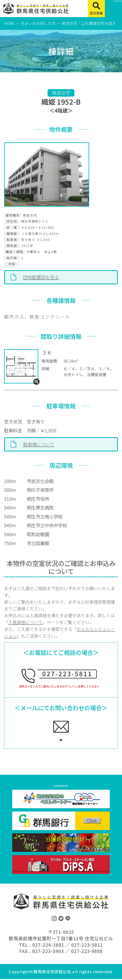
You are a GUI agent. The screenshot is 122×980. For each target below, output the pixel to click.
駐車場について (39, 444)
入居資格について (25, 622)
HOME (9, 23)
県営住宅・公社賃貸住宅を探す (89, 23)
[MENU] (113, 9)
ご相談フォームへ (55, 739)
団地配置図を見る (41, 277)
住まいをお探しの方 (38, 23)
